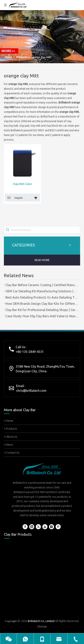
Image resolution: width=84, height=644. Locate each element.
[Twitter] (38, 527)
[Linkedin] (32, 527)
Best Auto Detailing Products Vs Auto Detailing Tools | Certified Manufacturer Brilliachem (42, 297)
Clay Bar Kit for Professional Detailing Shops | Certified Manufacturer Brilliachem (42, 310)
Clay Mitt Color (22, 184)
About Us (11, 437)
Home (9, 421)
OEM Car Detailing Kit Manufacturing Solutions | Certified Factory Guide (42, 291)
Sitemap (42, 626)
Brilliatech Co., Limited (41, 621)
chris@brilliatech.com (31, 391)
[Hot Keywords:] (8, 230)
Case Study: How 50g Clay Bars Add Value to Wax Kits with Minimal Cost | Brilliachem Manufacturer (42, 316)
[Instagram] (52, 527)
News (9, 445)
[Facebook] (25, 527)
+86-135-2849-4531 (30, 352)
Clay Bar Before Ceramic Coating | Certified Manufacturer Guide (42, 285)
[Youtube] (45, 527)
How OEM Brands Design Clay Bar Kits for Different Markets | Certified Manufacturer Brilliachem (42, 304)
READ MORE (42, 260)
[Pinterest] (58, 527)
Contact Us (12, 453)
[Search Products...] (45, 230)
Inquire (14, 198)
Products (11, 429)
